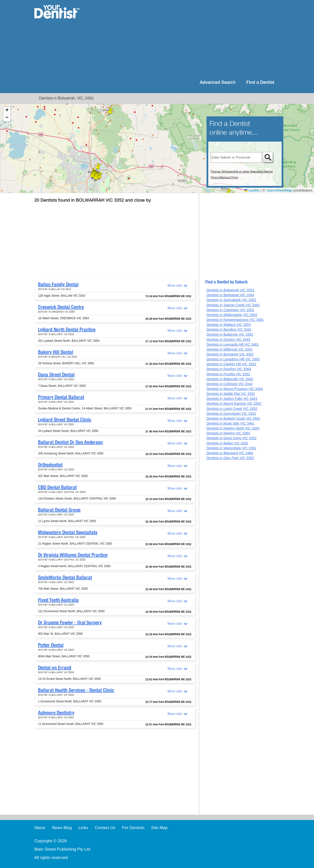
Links (83, 828)
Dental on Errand (55, 668)
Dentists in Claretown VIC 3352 (230, 310)
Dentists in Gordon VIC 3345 (228, 340)
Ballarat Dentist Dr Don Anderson (70, 442)
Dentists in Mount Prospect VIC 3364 (235, 389)
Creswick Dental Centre (61, 307)
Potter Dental (51, 645)
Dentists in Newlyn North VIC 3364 (233, 428)
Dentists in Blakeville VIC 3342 (230, 379)
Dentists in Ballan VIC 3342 (227, 443)
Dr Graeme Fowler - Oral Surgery (70, 623)
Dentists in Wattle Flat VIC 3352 (231, 394)
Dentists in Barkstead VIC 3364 (230, 295)
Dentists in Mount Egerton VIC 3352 (234, 403)
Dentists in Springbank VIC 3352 (231, 300)
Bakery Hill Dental (56, 352)
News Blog (62, 828)
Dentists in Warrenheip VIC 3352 (231, 448)
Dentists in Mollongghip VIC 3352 (232, 315)
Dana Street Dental (56, 375)
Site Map (159, 828)
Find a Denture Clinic (224, 177)
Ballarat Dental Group (59, 510)
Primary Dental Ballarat (61, 397)
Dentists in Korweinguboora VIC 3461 (235, 320)
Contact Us (105, 828)
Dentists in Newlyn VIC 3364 (228, 433)
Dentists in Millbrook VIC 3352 (230, 349)
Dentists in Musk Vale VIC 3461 (231, 423)
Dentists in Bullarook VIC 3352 (230, 334)
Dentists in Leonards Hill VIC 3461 (233, 344)
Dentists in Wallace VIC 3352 (229, 325)
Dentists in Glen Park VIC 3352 (230, 458)
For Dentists (133, 828)
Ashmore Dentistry (56, 713)
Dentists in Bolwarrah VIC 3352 (230, 290)
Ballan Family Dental (58, 284)
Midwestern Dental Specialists (68, 532)
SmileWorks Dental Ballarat (65, 577)
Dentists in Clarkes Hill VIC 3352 (231, 364)
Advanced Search (218, 82)
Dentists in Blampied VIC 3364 (230, 453)
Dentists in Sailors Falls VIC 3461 (232, 399)
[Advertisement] (189, 39)
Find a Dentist (260, 82)
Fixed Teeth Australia (58, 600)
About (40, 828)
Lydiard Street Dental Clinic (65, 420)
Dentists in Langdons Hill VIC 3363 (233, 359)
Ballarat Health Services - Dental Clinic (76, 690)
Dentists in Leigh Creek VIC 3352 (232, 409)
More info (175, 285)
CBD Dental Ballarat (57, 487)
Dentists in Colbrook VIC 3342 (230, 384)
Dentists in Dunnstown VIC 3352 (231, 414)
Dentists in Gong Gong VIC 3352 (232, 438)
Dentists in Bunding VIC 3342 (229, 330)
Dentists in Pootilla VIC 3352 (228, 374)
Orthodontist (50, 465)
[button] (110, 112)
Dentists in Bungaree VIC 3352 (230, 354)
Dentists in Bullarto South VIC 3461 (233, 418)
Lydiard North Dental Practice (67, 330)
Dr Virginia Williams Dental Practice (73, 555)
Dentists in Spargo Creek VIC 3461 (233, 305)
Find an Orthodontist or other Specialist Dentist (242, 171)
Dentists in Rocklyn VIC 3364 (229, 369)
